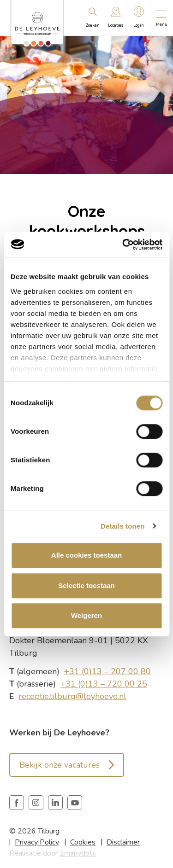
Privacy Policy (37, 842)
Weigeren (86, 615)
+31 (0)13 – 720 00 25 (104, 684)
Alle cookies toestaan (86, 555)
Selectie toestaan (86, 585)
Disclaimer (123, 842)
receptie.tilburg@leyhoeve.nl (72, 696)
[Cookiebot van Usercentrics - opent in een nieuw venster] (123, 245)
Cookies (83, 842)
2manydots (78, 853)
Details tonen (122, 526)
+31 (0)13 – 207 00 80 (107, 671)
